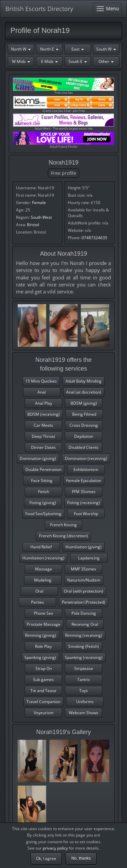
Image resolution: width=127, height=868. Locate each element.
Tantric (84, 680)
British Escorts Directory (39, 9)
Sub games (43, 680)
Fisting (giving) (43, 503)
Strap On (44, 669)
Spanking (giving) (40, 657)
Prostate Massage (44, 624)
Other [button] (106, 61)
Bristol (33, 225)
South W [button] (106, 49)
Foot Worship (86, 514)
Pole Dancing (84, 613)
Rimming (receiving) (84, 635)
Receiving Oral (85, 624)
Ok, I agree (46, 858)
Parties (38, 602)
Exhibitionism (86, 470)
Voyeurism (44, 713)
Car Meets (43, 425)
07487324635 (94, 238)
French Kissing (63, 525)
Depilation (84, 436)
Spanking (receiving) (84, 657)
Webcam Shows (84, 713)
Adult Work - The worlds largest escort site (63, 122)
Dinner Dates (43, 447)
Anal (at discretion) (84, 392)
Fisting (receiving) (84, 503)
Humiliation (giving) (84, 547)
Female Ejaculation (84, 481)
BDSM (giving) (84, 403)
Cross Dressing (84, 425)
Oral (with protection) (84, 591)
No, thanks (81, 858)
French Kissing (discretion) (63, 536)
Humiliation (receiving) (43, 558)
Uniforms (85, 702)
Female (39, 203)
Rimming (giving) (41, 635)
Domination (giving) (38, 458)
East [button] (78, 49)
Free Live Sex (63, 86)
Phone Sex (43, 613)
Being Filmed (84, 414)
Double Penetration (43, 470)
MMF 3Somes (84, 569)
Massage (44, 569)
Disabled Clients (84, 447)
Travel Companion (43, 702)
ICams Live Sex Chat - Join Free (63, 104)
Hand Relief (41, 547)
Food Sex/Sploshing (43, 514)
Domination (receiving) (86, 458)
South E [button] (78, 61)
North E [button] (49, 49)
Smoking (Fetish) (84, 646)
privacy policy (55, 848)
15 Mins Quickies (41, 381)
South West (41, 217)
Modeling (43, 580)
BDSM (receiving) (44, 414)
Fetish (44, 492)
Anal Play (44, 403)
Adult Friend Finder (63, 140)
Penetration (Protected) (84, 602)
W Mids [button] (21, 61)
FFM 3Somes (84, 492)
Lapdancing (89, 558)
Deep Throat (43, 436)
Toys (84, 691)
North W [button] (21, 49)
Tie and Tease (43, 691)
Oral (39, 591)
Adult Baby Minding (84, 381)
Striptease (84, 669)
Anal (42, 392)
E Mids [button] (49, 61)
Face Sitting (42, 481)
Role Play (43, 646)
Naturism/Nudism (84, 580)
